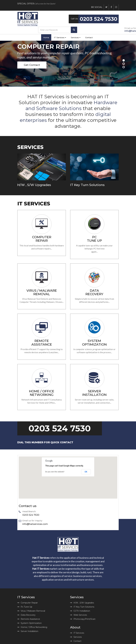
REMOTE (42, 343)
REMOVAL (42, 292)
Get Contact (32, 65)
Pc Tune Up (25, 607)
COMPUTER (42, 239)
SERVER (94, 393)
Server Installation (28, 631)
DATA (94, 292)
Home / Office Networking (32, 627)
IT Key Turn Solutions (87, 185)
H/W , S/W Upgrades (34, 185)
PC (94, 239)
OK (86, 472)
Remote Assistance (29, 619)
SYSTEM (94, 343)
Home (46, 37)
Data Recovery (26, 615)
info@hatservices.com (35, 524)
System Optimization (29, 623)
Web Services (78, 615)
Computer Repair (28, 603)
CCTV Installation (80, 611)
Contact (89, 37)
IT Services (60, 37)
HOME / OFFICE (42, 393)
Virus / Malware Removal (31, 611)
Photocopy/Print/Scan (83, 619)
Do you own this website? (55, 472)
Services (76, 37)
